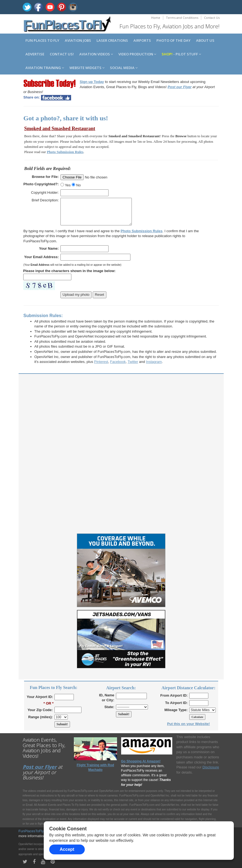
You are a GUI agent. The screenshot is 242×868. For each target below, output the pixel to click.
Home (156, 18)
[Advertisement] (121, 416)
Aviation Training (45, 68)
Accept (67, 849)
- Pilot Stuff (181, 54)
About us (205, 40)
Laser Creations (112, 40)
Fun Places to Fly (42, 40)
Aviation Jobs (78, 40)
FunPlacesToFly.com (35, 831)
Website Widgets (87, 68)
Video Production (137, 54)
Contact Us (212, 18)
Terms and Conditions (182, 18)
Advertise (35, 54)
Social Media (124, 68)
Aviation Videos (96, 54)
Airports (142, 40)
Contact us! (62, 54)
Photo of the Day (174, 40)
